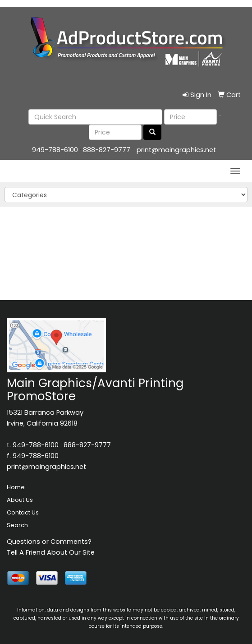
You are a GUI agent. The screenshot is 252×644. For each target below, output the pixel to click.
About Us (20, 500)
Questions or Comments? (49, 542)
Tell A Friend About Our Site (51, 552)
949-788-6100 (55, 150)
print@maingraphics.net (176, 150)
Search (17, 525)
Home (16, 487)
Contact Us (23, 512)
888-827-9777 (107, 150)
